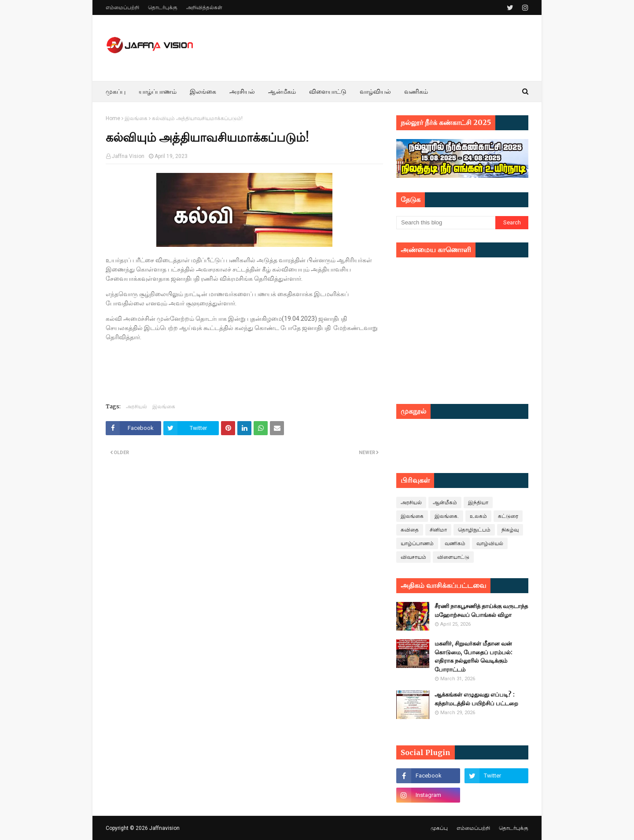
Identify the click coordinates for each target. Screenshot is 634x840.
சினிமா (438, 530)
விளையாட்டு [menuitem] (328, 92)
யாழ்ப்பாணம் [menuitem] (158, 92)
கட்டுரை (508, 516)
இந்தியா (478, 503)
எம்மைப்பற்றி (122, 7)
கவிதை (410, 530)
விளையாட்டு (453, 557)
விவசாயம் (413, 557)
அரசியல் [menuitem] (242, 92)
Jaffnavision (164, 828)
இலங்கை (136, 118)
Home (113, 118)
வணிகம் (455, 543)
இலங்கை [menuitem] (203, 92)
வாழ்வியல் (490, 543)
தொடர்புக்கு (163, 7)
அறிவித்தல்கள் (204, 7)
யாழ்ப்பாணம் (417, 543)
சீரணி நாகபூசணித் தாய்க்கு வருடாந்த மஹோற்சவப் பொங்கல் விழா (481, 611)
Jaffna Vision (128, 156)
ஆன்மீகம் (445, 503)
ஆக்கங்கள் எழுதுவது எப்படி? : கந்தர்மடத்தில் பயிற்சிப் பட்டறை (476, 699)
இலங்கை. (447, 516)
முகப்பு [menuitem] (116, 92)
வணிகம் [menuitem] (416, 92)
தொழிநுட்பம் (474, 530)
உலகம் (478, 516)
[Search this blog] (446, 223)
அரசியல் (136, 406)
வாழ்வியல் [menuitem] (375, 92)
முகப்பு (439, 828)
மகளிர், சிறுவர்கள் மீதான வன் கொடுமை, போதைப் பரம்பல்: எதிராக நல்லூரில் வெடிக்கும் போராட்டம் (474, 657)
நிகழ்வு (510, 530)
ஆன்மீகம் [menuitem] (282, 92)
